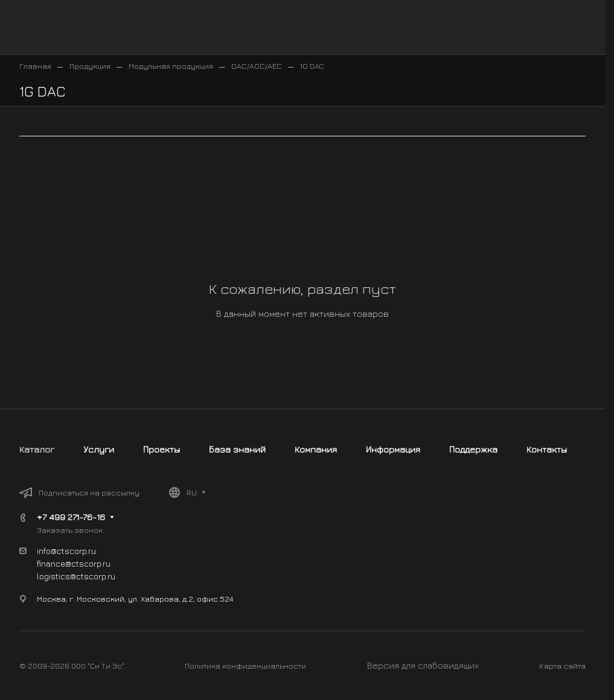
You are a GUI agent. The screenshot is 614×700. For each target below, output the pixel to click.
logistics (53, 576)
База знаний (237, 449)
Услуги (99, 449)
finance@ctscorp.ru (74, 563)
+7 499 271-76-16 (71, 517)
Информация (393, 449)
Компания (316, 449)
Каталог (37, 449)
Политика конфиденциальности (245, 666)
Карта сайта (562, 666)
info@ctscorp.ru (66, 551)
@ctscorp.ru (93, 576)
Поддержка (473, 449)
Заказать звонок (70, 530)
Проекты (161, 449)
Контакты (547, 449)
